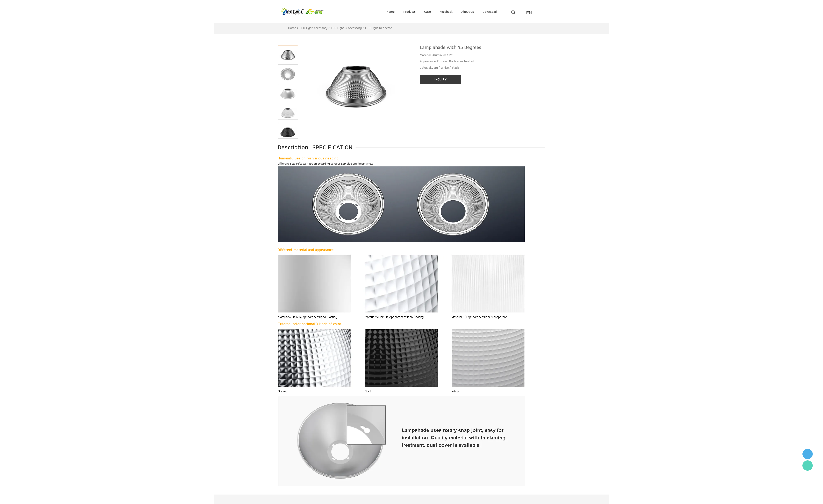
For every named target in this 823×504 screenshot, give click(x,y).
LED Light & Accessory (346, 28)
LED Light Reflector (378, 28)
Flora (808, 466)
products (409, 12)
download (490, 12)
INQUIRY (440, 80)
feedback (446, 12)
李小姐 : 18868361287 (808, 454)
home (391, 12)
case (428, 12)
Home (292, 28)
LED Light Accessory (314, 28)
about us (468, 12)
